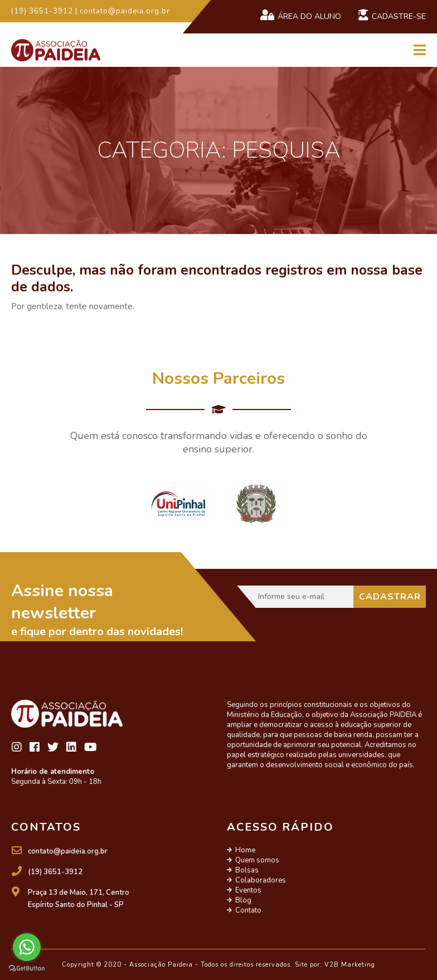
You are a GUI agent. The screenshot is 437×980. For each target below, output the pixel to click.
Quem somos (257, 860)
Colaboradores (261, 880)
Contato (248, 910)
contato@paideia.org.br (68, 851)
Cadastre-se (392, 16)
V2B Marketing (350, 965)
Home (245, 850)
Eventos (248, 890)
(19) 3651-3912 (55, 872)
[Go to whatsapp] (27, 947)
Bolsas (247, 870)
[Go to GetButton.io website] (27, 969)
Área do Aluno (300, 16)
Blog (243, 900)
